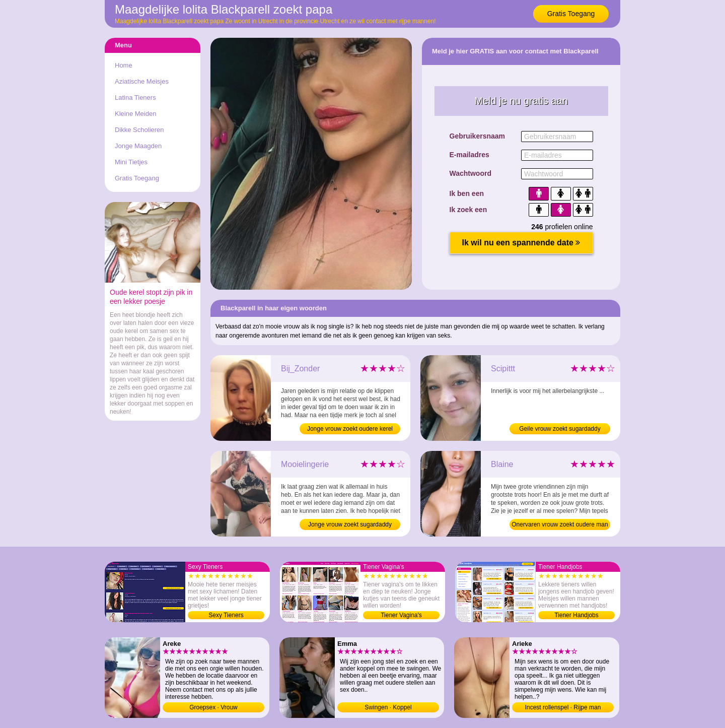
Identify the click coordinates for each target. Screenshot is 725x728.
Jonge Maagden (138, 146)
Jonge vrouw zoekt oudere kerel (350, 429)
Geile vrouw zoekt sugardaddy (560, 429)
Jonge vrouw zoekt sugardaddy (350, 524)
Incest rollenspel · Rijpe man (563, 707)
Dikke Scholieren (139, 130)
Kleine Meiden (135, 114)
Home (124, 65)
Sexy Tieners (226, 615)
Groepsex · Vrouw (213, 707)
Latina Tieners (135, 97)
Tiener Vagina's (401, 615)
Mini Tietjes (131, 162)
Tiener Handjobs (576, 615)
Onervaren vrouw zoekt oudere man (560, 524)
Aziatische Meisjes (142, 81)
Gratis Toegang (571, 14)
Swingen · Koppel (388, 707)
